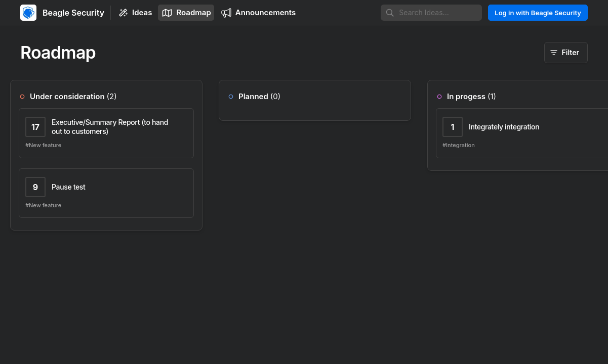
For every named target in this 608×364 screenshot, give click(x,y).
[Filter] (566, 53)
